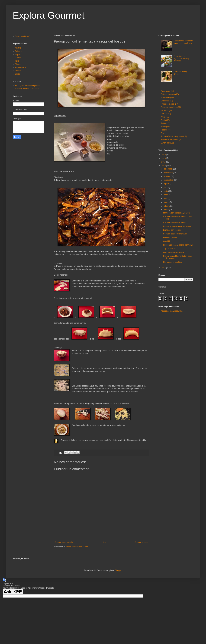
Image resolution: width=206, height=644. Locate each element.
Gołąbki (166, 241)
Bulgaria (19, 51)
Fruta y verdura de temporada (28, 86)
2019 (164, 154)
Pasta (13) (165, 120)
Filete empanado (170, 237)
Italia (17, 61)
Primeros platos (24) (169, 104)
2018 (164, 158)
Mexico (18, 64)
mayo (166, 195)
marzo (167, 202)
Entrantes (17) (167, 101)
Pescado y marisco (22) (171, 107)
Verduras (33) (167, 110)
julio (166, 187)
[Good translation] (8, 592)
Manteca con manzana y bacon (176, 213)
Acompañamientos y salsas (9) (174, 136)
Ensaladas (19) (167, 97)
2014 (164, 268)
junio (166, 191)
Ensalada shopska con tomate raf (177, 226)
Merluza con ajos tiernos (174, 252)
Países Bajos (21, 67)
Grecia (18, 58)
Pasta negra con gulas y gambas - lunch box (183, 42)
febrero (167, 206)
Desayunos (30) (168, 91)
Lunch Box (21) (167, 143)
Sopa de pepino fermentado (175, 234)
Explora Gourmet (49, 15)
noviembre (168, 173)
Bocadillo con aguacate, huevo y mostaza (182, 59)
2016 (164, 162)
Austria (18, 48)
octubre (167, 176)
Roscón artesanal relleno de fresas (178, 245)
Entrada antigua (141, 542)
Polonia (18, 71)
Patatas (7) (166, 123)
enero (166, 210)
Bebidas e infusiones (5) (171, 140)
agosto (167, 184)
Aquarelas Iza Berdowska (172, 311)
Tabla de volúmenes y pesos (27, 89)
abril (166, 199)
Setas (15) (165, 127)
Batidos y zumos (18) (170, 94)
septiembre (169, 180)
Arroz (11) (165, 117)
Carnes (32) (166, 114)
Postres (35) (166, 130)
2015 (164, 166)
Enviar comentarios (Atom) (77, 547)
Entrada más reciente (64, 542)
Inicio (104, 542)
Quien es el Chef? (23, 36)
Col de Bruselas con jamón (175, 223)
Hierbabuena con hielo (173, 262)
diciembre (168, 169)
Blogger (118, 570)
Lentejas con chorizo (172, 230)
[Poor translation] (18, 592)
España (18, 54)
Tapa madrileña (170, 249)
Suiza (17, 74)
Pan (163, 133)
